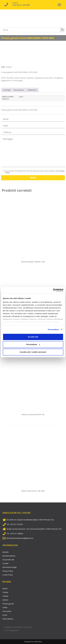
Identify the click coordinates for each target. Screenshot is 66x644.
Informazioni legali (9, 567)
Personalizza (53, 329)
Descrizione (19, 90)
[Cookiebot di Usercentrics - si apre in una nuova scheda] (53, 290)
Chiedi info (32, 90)
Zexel (21, 97)
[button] (59, 5)
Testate (5, 596)
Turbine (5, 592)
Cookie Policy (8, 575)
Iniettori (5, 600)
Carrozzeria (7, 611)
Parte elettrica (8, 619)
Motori (5, 589)
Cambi (5, 607)
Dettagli (7, 90)
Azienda (5, 552)
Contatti (5, 563)
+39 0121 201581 (21, 5)
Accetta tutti (33, 337)
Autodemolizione (9, 556)
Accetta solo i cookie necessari (33, 352)
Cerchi (5, 615)
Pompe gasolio (8, 604)
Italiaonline (38, 642)
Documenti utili (8, 560)
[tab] (7, 90)
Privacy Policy (8, 571)
